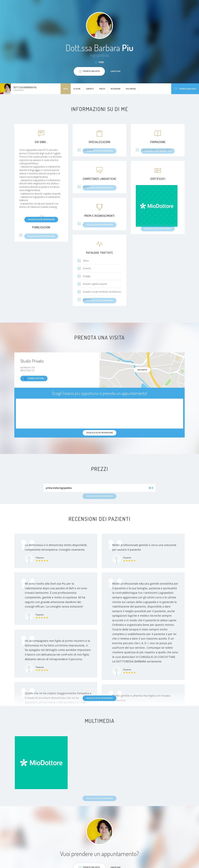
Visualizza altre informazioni (41, 219)
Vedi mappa (142, 370)
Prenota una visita (185, 89)
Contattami (115, 71)
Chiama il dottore (34, 378)
